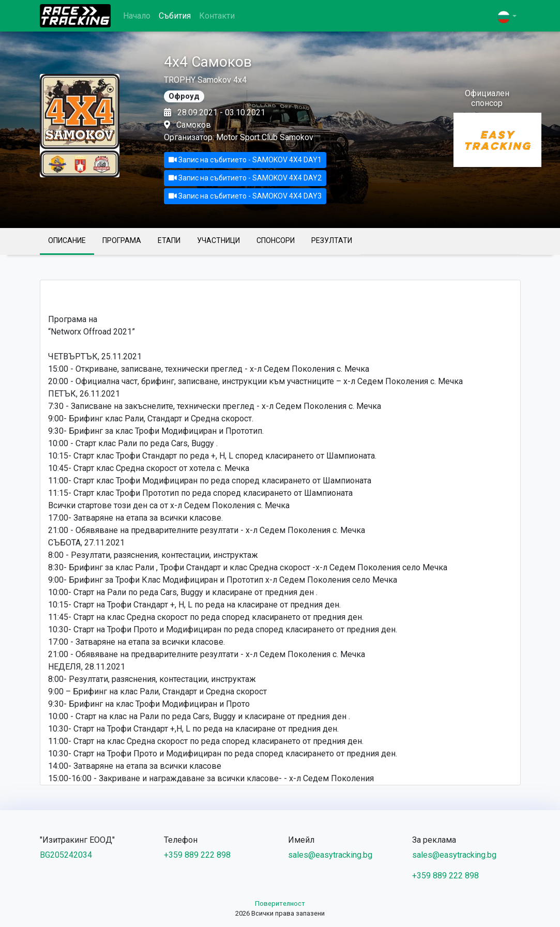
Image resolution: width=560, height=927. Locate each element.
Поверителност (280, 903)
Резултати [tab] (332, 240)
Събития (175, 16)
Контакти (217, 16)
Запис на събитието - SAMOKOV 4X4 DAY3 (245, 196)
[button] (507, 17)
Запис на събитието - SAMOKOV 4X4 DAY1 (245, 160)
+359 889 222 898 (197, 855)
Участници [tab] (218, 240)
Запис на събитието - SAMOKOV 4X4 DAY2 (245, 178)
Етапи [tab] (169, 240)
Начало (137, 16)
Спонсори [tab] (276, 240)
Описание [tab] (67, 240)
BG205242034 (66, 855)
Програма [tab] (122, 240)
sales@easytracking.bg (330, 855)
